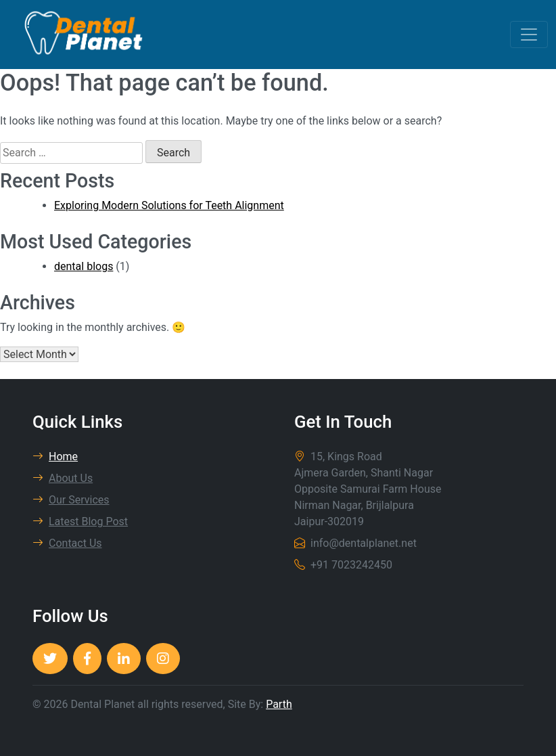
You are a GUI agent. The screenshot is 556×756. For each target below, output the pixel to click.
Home (55, 457)
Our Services (71, 500)
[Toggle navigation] (529, 35)
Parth (279, 704)
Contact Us (67, 543)
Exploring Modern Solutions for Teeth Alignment (169, 205)
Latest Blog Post (80, 521)
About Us (63, 478)
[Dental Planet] (50, 659)
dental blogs (84, 266)
